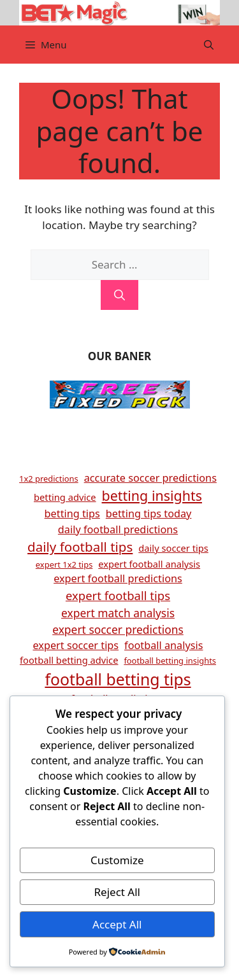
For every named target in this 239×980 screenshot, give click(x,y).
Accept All (117, 924)
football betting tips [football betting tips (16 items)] (118, 679)
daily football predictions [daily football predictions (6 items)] (118, 529)
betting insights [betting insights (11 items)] (152, 495)
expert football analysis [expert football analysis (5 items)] (149, 564)
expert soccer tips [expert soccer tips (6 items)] (76, 645)
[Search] (119, 295)
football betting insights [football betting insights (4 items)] (170, 661)
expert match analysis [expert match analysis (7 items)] (118, 613)
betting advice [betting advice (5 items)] (65, 497)
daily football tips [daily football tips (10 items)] (80, 547)
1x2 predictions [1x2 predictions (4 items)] (49, 479)
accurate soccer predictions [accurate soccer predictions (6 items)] (150, 478)
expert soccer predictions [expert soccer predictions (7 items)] (118, 629)
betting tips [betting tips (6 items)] (72, 514)
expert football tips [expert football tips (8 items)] (118, 595)
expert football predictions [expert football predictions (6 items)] (118, 578)
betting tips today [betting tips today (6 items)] (149, 514)
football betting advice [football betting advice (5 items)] (69, 660)
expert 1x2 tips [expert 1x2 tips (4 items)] (64, 564)
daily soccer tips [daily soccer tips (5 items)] (173, 548)
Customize (117, 860)
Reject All (118, 892)
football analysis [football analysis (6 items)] (163, 645)
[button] (209, 45)
